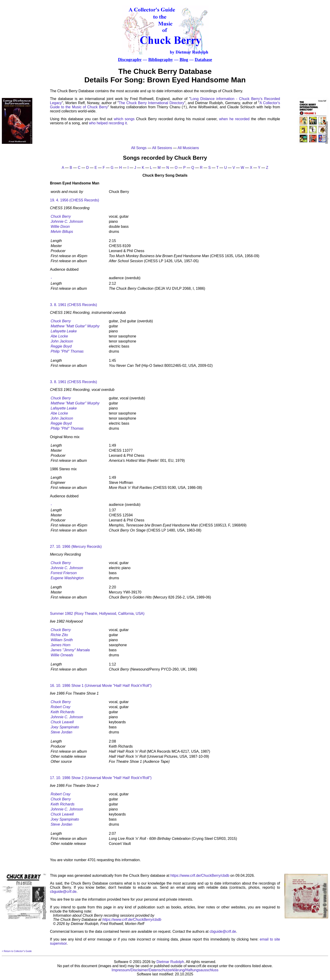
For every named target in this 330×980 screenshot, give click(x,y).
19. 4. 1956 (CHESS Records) (74, 200)
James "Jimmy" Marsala (70, 650)
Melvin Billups (62, 232)
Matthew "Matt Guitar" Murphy (75, 326)
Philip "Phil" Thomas (67, 351)
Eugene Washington (67, 578)
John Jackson (62, 341)
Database (203, 60)
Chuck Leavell (62, 722)
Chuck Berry (61, 216)
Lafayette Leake (64, 331)
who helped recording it (108, 123)
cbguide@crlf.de (63, 892)
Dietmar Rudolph (170, 962)
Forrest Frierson (64, 573)
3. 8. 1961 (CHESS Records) (73, 305)
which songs (124, 119)
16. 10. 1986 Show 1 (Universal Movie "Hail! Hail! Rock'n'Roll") (101, 686)
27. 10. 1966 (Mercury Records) (76, 547)
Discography (130, 60)
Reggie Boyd (61, 346)
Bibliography (161, 60)
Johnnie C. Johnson (67, 221)
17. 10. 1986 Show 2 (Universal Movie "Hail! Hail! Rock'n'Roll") (101, 778)
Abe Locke (59, 336)
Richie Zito (59, 635)
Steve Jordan (61, 732)
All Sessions (162, 148)
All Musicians (188, 148)
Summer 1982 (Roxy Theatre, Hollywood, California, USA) (97, 614)
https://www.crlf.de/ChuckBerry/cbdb (200, 876)
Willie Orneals (62, 655)
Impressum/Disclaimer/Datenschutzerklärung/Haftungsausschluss (165, 970)
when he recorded (234, 119)
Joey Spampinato (65, 727)
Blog (184, 60)
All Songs (139, 148)
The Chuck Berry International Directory (151, 103)
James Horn (60, 645)
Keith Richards (63, 712)
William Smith (62, 640)
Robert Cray (60, 707)
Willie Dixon (60, 227)
